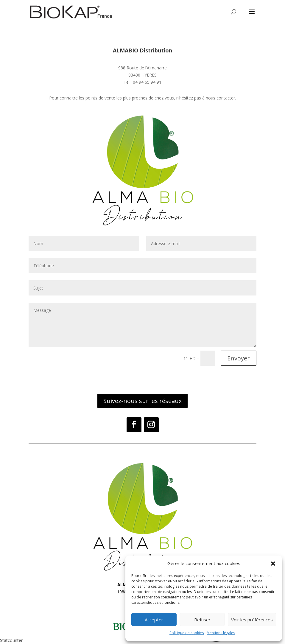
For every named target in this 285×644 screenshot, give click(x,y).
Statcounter (11, 640)
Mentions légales (221, 633)
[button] (273, 564)
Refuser (202, 620)
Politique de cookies (187, 633)
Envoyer (239, 358)
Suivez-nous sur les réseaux (142, 401)
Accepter (154, 620)
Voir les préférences (252, 620)
